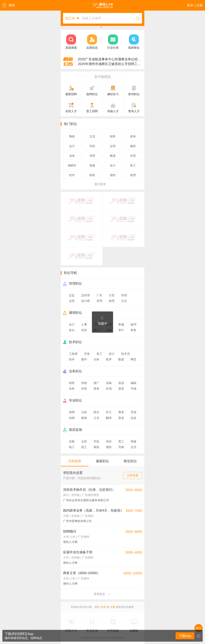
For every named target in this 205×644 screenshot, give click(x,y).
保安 (109, 441)
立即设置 (133, 475)
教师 (84, 418)
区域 (109, 389)
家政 (96, 447)
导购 (121, 447)
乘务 (121, 412)
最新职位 (102, 461)
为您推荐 (75, 461)
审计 (121, 330)
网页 (133, 359)
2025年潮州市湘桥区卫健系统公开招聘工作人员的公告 (110, 64)
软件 (72, 359)
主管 (112, 295)
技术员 (126, 354)
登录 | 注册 (195, 5)
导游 (133, 412)
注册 (112, 607)
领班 (109, 447)
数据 (121, 359)
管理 (99, 301)
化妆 (133, 418)
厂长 (99, 295)
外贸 (84, 389)
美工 (99, 354)
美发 (121, 418)
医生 (96, 412)
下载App (185, 636)
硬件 (84, 359)
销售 (72, 383)
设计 (112, 354)
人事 (84, 324)
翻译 (109, 418)
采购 (109, 383)
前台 (72, 330)
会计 (72, 324)
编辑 (133, 383)
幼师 (72, 418)
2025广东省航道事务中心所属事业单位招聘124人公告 (110, 59)
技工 (84, 447)
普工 (121, 441)
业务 (72, 389)
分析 (96, 359)
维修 (133, 441)
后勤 (72, 441)
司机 (96, 441)
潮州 (9, 5)
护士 (109, 412)
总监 (72, 295)
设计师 (86, 301)
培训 (84, 330)
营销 (84, 383)
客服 (121, 324)
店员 (133, 447)
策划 (121, 383)
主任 (124, 301)
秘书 (133, 324)
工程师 (73, 354)
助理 (112, 301)
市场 (133, 389)
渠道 (121, 389)
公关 (96, 418)
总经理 (86, 295)
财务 (133, 330)
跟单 (96, 389)
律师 (72, 412)
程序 (109, 359)
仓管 (84, 441)
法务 (84, 412)
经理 (124, 295)
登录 (103, 607)
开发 (87, 354)
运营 (72, 301)
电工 (72, 447)
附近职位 (130, 461)
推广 (96, 383)
